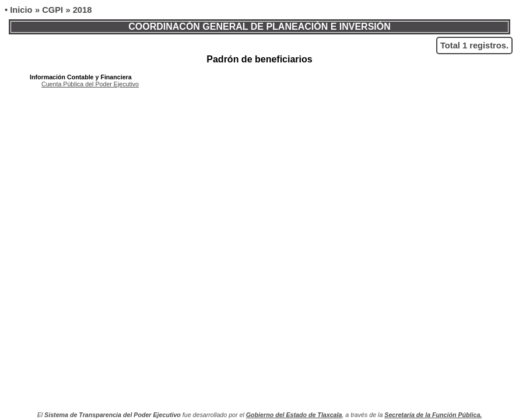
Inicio (21, 10)
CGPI (52, 10)
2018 (83, 10)
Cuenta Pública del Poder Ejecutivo (90, 84)
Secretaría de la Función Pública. (433, 415)
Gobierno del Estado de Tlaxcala (294, 415)
